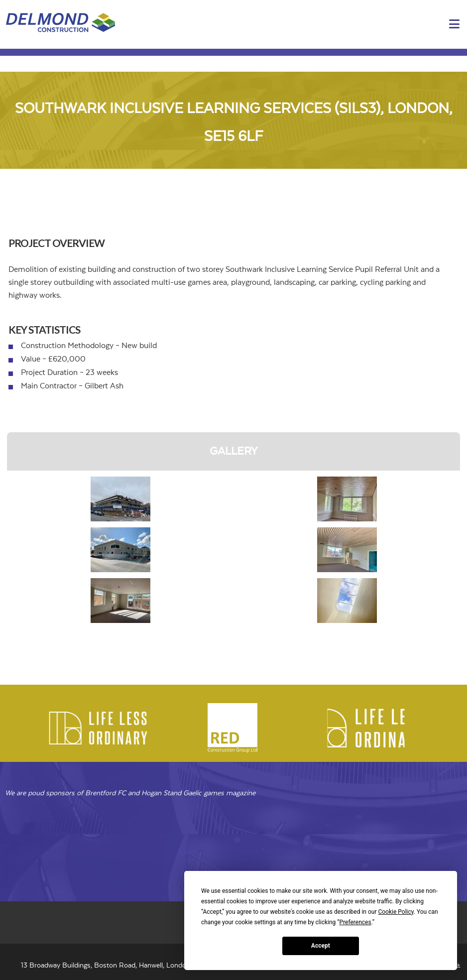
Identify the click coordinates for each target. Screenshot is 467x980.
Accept (321, 946)
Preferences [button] (355, 922)
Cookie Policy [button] (396, 912)
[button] (454, 25)
